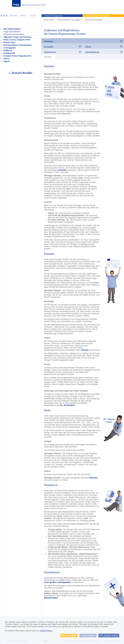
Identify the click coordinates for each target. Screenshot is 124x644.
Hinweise (93, 478)
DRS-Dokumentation (94, 20)
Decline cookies (69, 636)
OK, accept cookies (109, 636)
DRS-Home (49, 20)
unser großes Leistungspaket (57, 582)
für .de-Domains (67, 405)
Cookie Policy (46, 631)
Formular (62, 170)
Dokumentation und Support (69, 20)
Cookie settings (88, 636)
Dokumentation (51, 598)
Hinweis (85, 350)
